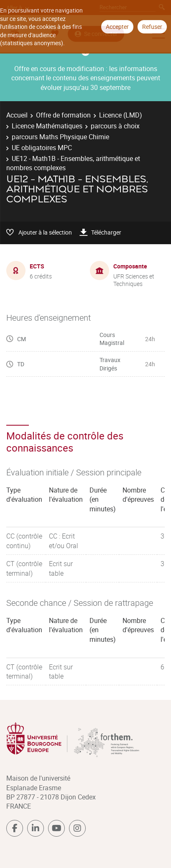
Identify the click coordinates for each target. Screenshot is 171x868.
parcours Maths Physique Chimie (60, 137)
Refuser (152, 27)
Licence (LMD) (121, 115)
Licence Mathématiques (47, 126)
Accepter (117, 27)
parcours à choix (115, 126)
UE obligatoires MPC (42, 148)
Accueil (17, 115)
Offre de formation (63, 115)
